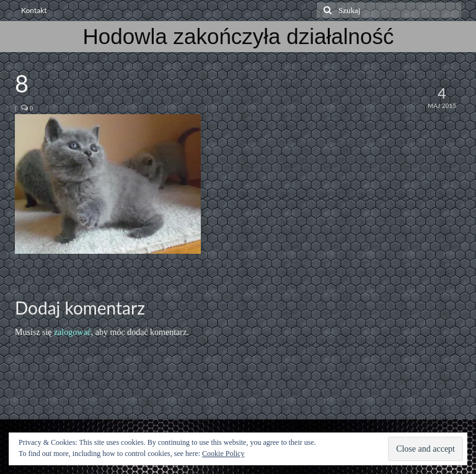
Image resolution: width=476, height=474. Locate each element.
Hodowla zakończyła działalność (239, 36)
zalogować (73, 332)
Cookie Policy (223, 454)
